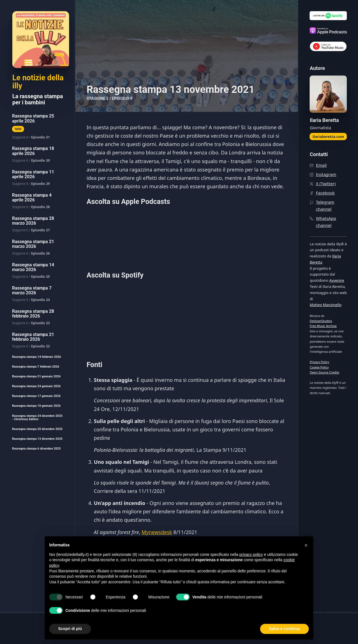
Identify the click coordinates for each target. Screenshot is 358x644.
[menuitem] (37, 127)
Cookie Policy (319, 367)
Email (321, 165)
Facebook (325, 193)
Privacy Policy (319, 362)
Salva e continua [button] (284, 629)
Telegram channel (325, 205)
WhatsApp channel (326, 222)
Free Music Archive (323, 326)
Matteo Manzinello (326, 305)
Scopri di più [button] (70, 629)
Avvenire (337, 280)
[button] (306, 545)
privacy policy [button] (251, 554)
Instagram (326, 174)
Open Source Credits (324, 372)
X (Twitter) (326, 184)
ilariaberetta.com (328, 137)
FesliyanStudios (321, 321)
